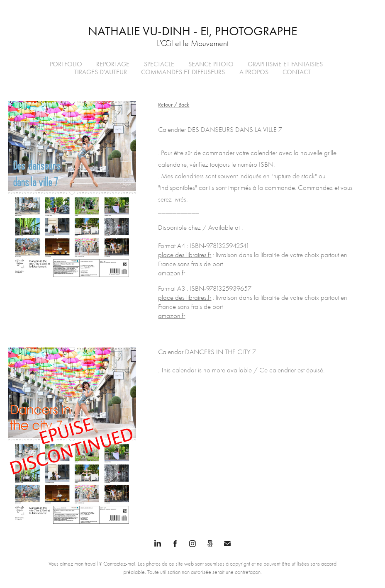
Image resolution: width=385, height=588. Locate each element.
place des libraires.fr (185, 255)
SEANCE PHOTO (211, 64)
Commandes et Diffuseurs (183, 72)
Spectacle (159, 64)
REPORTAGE (113, 64)
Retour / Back (174, 105)
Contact (297, 72)
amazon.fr (172, 273)
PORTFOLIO (66, 64)
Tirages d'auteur (101, 72)
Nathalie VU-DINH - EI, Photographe (192, 31)
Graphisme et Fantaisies (285, 64)
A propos (254, 72)
